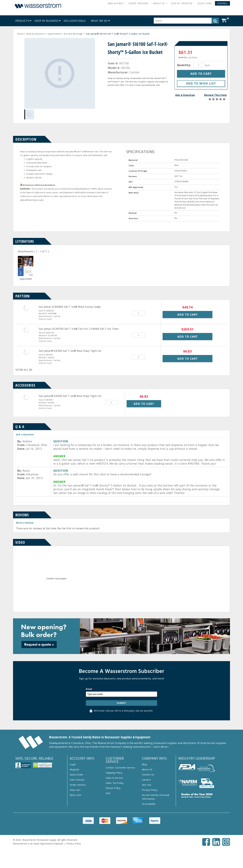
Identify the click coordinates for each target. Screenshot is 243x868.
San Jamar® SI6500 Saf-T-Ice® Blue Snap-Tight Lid (70, 351)
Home (20, 34)
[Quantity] (199, 65)
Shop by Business (35, 34)
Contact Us (148, 774)
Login (73, 764)
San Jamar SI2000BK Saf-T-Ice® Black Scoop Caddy (70, 307)
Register (75, 769)
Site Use (147, 785)
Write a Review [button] (25, 523)
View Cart (75, 790)
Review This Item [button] (215, 95)
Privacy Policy (150, 790)
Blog (145, 764)
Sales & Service (114, 778)
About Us (147, 769)
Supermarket (54, 34)
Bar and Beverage (73, 34)
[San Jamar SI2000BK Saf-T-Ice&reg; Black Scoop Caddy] (26, 308)
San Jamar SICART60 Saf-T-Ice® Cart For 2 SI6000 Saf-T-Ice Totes (79, 329)
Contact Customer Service (120, 768)
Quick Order (76, 774)
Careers (146, 780)
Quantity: (184, 65)
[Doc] (26, 275)
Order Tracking (138, 3)
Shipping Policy (114, 773)
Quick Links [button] (206, 3)
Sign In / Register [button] (182, 3)
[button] (222, 3)
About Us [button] (159, 3)
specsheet (26, 279)
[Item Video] (57, 608)
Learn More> (161, 747)
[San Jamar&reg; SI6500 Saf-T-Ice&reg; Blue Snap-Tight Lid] (26, 352)
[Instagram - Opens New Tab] (226, 845)
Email (89, 689)
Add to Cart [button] (188, 315)
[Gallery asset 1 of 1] (60, 73)
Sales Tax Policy (115, 783)
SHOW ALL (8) (24, 370)
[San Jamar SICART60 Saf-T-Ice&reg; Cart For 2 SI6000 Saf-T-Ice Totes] (26, 330)
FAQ (108, 793)
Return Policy (113, 788)
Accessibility (149, 804)
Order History (78, 785)
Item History (77, 780)
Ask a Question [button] (185, 95)
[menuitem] (22, 21)
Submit (122, 703)
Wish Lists (75, 795)
